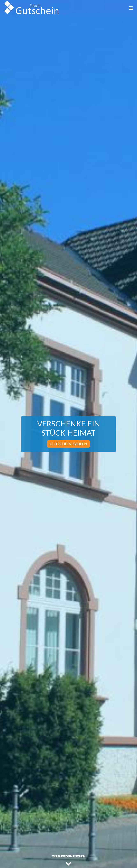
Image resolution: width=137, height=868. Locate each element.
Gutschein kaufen (68, 444)
